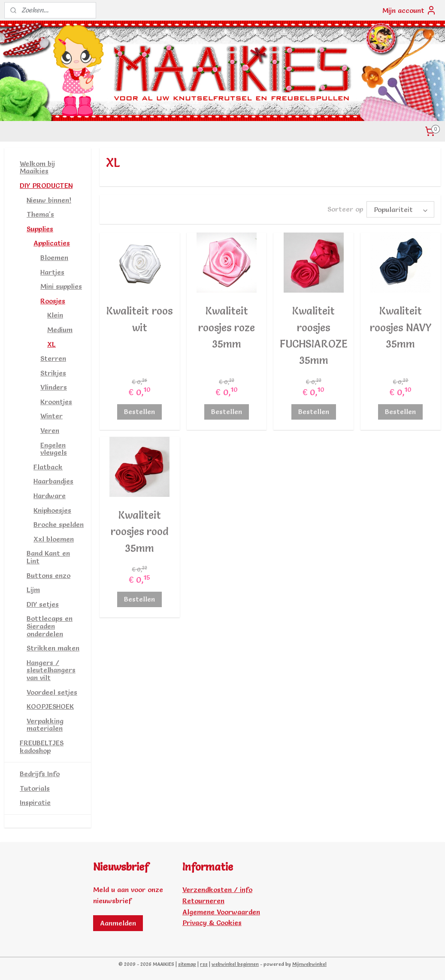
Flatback (48, 467)
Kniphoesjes (52, 510)
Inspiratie (35, 802)
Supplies (40, 229)
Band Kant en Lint (48, 557)
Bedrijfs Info (40, 774)
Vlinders (54, 387)
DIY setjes (43, 604)
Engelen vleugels (54, 449)
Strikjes (53, 373)
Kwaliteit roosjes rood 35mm (140, 532)
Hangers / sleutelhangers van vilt (51, 670)
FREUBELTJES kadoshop (42, 747)
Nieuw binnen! (49, 200)
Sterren (53, 358)
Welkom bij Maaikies (37, 167)
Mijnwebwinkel (309, 964)
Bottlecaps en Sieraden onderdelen (50, 626)
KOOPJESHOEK (50, 706)
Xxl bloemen (54, 539)
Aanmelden (118, 923)
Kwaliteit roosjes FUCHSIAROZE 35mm (314, 336)
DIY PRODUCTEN (46, 185)
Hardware (50, 496)
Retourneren (203, 901)
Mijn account (409, 10)
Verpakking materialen (45, 725)
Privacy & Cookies (212, 923)
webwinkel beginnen (235, 964)
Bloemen (54, 257)
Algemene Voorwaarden (221, 912)
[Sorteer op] (400, 209)
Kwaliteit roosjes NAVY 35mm (401, 327)
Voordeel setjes (52, 692)
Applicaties (52, 243)
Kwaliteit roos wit (140, 319)
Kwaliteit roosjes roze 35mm (227, 327)
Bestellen (140, 411)
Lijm (33, 590)
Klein (55, 315)
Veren (50, 430)
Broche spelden (59, 524)
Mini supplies (61, 286)
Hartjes (52, 272)
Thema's (40, 214)
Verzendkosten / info (217, 889)
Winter (51, 416)
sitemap (187, 964)
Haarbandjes (53, 481)
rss (204, 964)
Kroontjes (56, 402)
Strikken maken (53, 648)
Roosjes (53, 301)
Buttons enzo (48, 575)
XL (51, 344)
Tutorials (35, 788)
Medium (60, 330)
